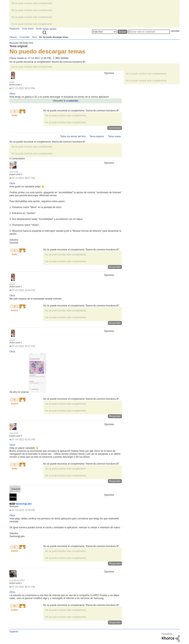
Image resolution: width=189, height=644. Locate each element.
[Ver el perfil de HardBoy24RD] (17, 581)
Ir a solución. (71, 101)
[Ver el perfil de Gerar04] (14, 172)
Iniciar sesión (49, 29)
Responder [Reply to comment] (115, 267)
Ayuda (39, 29)
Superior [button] (14, 632)
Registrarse (14, 29)
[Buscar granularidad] (104, 32)
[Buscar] (149, 32)
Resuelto (14, 43)
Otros (12, 94)
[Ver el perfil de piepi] (12, 82)
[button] (22, 111)
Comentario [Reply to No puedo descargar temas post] (115, 128)
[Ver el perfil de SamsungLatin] (24, 504)
